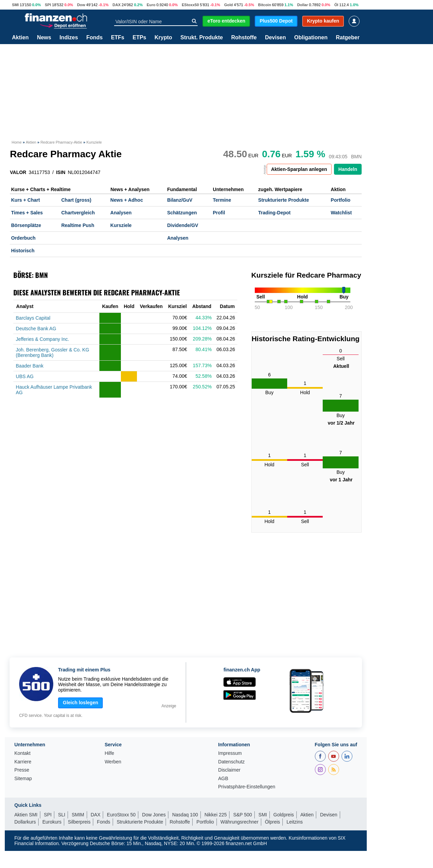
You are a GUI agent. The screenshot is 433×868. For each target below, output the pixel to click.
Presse (22, 770)
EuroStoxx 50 (121, 815)
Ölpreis (273, 822)
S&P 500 (243, 815)
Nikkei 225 (216, 815)
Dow (81, 5)
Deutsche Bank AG (36, 329)
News (44, 38)
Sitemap (23, 779)
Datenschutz (232, 762)
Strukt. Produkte (201, 38)
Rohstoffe (244, 38)
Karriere (23, 762)
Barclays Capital (33, 318)
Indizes (69, 38)
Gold (228, 5)
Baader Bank (30, 366)
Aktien (20, 38)
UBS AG (25, 376)
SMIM (78, 815)
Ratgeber (348, 38)
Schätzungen (182, 213)
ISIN (61, 172)
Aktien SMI (26, 815)
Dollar (303, 5)
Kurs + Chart (26, 200)
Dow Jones (154, 815)
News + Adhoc (127, 200)
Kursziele (121, 225)
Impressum (230, 753)
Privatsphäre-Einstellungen (247, 787)
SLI (62, 815)
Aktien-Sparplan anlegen (299, 169)
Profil (219, 213)
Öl (336, 5)
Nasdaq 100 (185, 815)
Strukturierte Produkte (284, 200)
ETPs (139, 38)
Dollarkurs (25, 822)
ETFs (118, 38)
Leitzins (295, 822)
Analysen (121, 213)
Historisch (23, 251)
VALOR (18, 172)
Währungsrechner (240, 822)
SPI (48, 5)
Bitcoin (265, 5)
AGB (223, 779)
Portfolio (341, 200)
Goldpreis (284, 815)
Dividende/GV (183, 225)
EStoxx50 (190, 5)
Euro (151, 5)
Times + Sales (27, 213)
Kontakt (22, 753)
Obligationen (311, 38)
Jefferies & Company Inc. (42, 339)
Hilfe (109, 753)
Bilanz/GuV (180, 200)
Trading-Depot (274, 213)
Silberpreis (79, 822)
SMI (15, 5)
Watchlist (341, 213)
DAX (117, 5)
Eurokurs (52, 822)
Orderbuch (24, 238)
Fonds (95, 38)
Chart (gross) (76, 200)
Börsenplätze (26, 225)
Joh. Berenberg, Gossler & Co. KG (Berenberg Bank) (52, 352)
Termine (222, 200)
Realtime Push (78, 225)
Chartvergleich (78, 213)
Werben (113, 762)
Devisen (275, 38)
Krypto (163, 38)
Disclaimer (229, 770)
